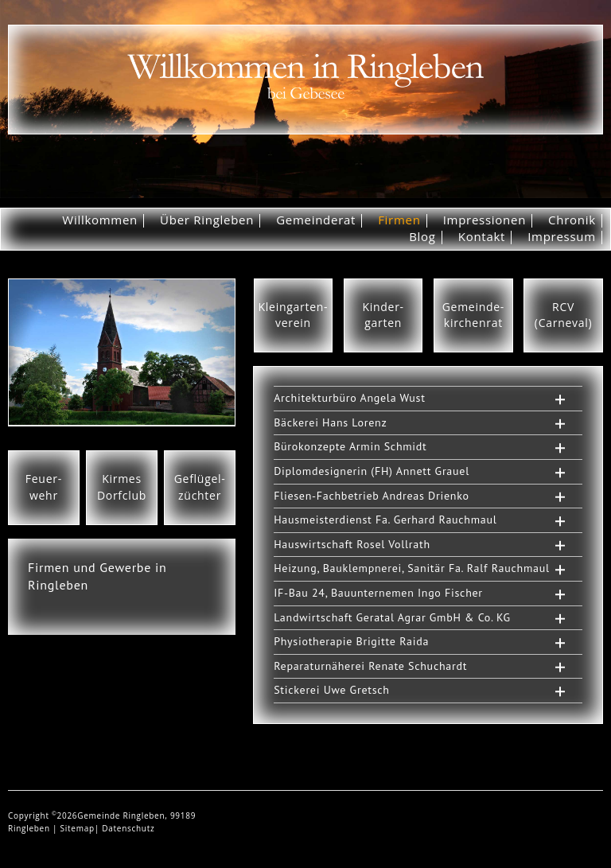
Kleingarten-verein (294, 315)
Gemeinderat (316, 220)
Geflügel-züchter (200, 487)
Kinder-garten (383, 315)
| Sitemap (74, 828)
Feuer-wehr (44, 487)
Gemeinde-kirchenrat (473, 315)
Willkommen (100, 220)
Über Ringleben (207, 220)
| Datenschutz (125, 828)
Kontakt (482, 236)
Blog (422, 236)
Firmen (399, 220)
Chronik (572, 220)
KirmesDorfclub (122, 487)
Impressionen (485, 220)
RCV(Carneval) (564, 315)
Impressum (562, 236)
